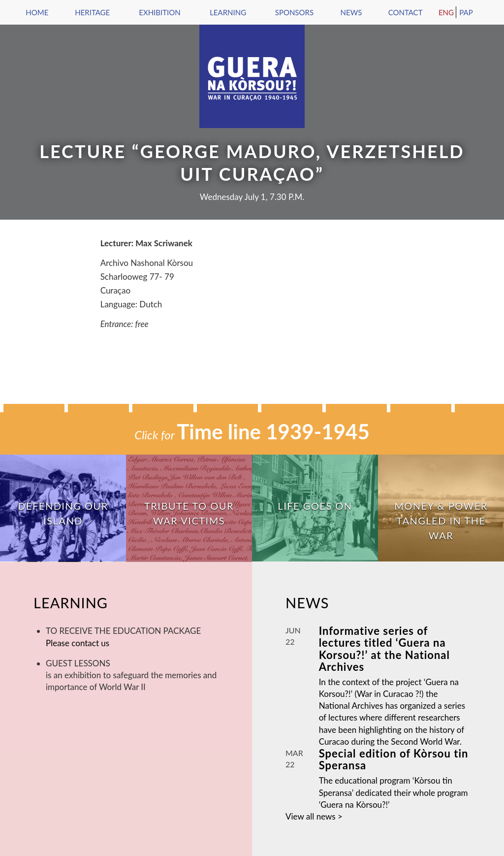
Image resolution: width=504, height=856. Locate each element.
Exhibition (159, 12)
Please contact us (78, 643)
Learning (228, 12)
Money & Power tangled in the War (441, 521)
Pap (466, 12)
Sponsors (294, 12)
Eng (446, 12)
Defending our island (63, 513)
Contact (406, 12)
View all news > (314, 816)
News (351, 12)
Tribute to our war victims (189, 513)
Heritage (92, 12)
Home (37, 12)
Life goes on (315, 506)
